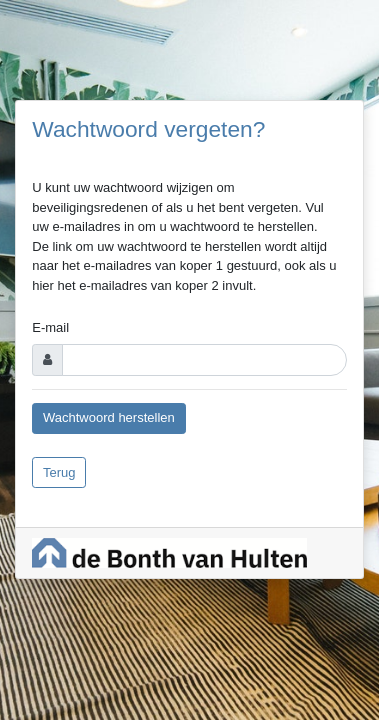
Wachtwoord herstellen (109, 417)
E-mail (50, 327)
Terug (59, 472)
